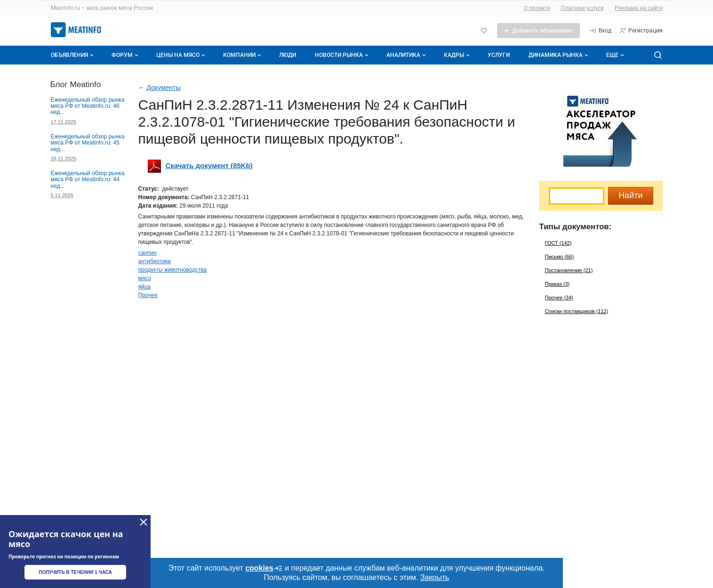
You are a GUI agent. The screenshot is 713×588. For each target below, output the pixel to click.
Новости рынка (343, 55)
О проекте (537, 8)
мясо (145, 278)
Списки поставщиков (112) (577, 311)
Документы (163, 88)
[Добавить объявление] (538, 31)
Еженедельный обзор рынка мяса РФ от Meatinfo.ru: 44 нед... (88, 180)
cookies (264, 568)
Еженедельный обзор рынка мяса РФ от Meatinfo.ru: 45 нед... (88, 143)
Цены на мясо (182, 55)
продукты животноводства (173, 270)
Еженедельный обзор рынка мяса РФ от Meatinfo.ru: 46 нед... (88, 106)
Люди (288, 55)
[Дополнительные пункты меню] (615, 55)
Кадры (458, 55)
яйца (145, 287)
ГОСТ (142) (558, 243)
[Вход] (600, 31)
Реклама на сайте (639, 8)
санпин (148, 253)
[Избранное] (484, 31)
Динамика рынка (559, 55)
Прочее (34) (559, 298)
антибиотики (155, 261)
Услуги (499, 55)
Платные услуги (582, 8)
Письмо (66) (560, 257)
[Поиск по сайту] (658, 55)
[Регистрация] (641, 31)
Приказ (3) (557, 284)
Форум (126, 55)
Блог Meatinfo (76, 84)
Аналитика (407, 55)
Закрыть (435, 577)
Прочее (148, 295)
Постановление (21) (569, 270)
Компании (243, 55)
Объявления (73, 55)
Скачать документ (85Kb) (209, 165)
